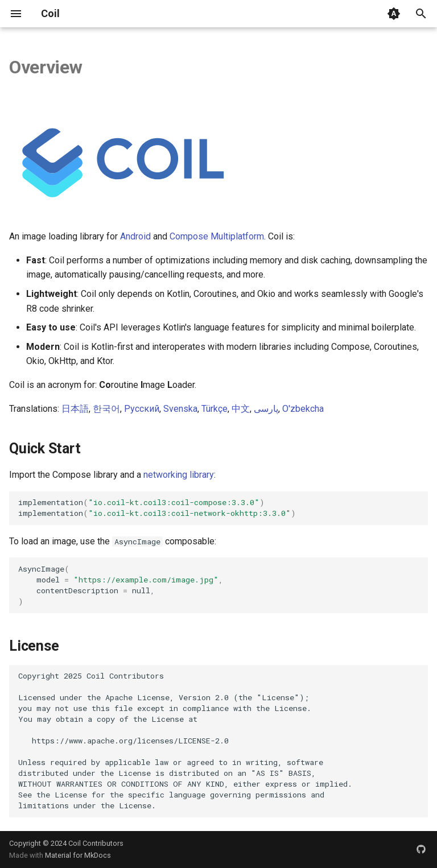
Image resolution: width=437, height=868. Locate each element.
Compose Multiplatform (217, 236)
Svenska (180, 409)
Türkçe (215, 409)
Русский (142, 409)
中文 (241, 409)
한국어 (106, 409)
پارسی (266, 409)
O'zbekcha (303, 409)
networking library (179, 475)
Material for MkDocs (78, 855)
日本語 (75, 409)
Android (135, 236)
